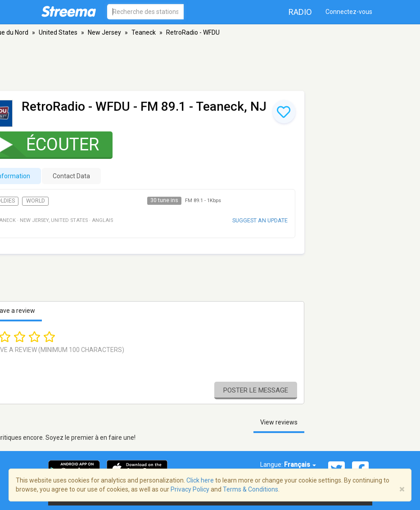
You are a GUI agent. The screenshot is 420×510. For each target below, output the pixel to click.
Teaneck (144, 32)
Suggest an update (260, 220)
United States (58, 32)
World (36, 201)
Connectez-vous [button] (349, 12)
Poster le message (256, 390)
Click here (200, 480)
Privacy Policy (190, 489)
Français (300, 465)
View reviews (279, 422)
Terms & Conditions (251, 489)
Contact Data (71, 176)
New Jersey (104, 32)
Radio (300, 12)
